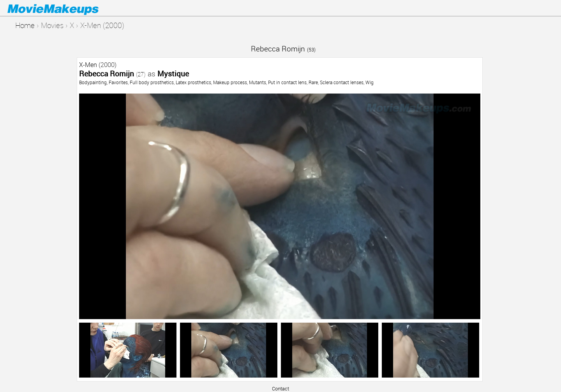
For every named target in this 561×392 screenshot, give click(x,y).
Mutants (258, 82)
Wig (370, 82)
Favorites (118, 82)
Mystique (173, 73)
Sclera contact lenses (342, 82)
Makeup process (230, 82)
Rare (313, 82)
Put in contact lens (287, 82)
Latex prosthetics (193, 82)
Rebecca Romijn (283, 49)
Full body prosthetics (152, 82)
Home (25, 25)
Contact (280, 388)
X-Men (88, 65)
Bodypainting (93, 82)
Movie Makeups (64, 8)
